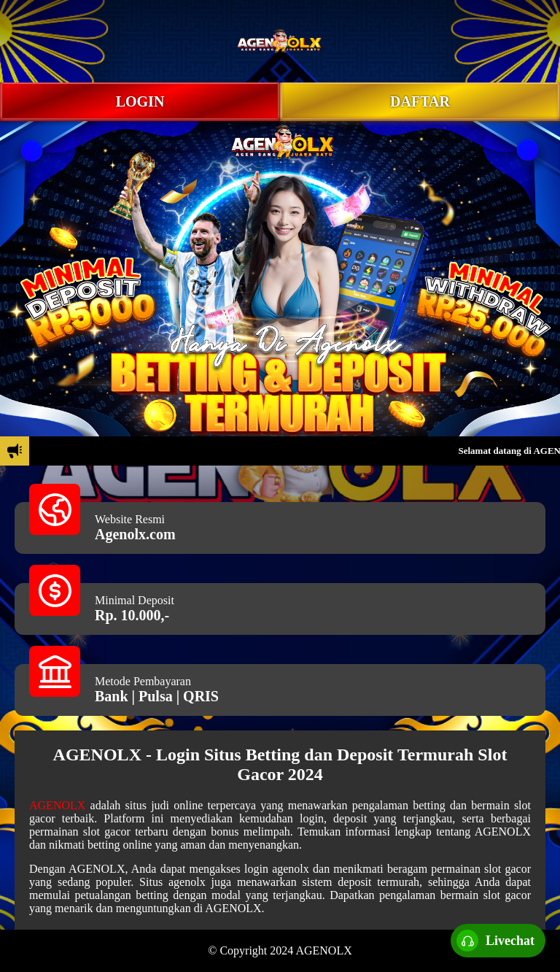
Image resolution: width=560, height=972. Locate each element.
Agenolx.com (135, 534)
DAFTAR (420, 101)
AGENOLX (57, 805)
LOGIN (140, 101)
